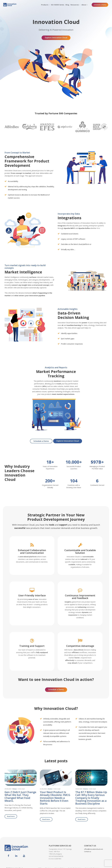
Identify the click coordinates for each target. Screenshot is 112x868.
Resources (75, 5)
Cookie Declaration (75, 864)
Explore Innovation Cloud (56, 37)
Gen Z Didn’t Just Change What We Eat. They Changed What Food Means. (20, 795)
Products (45, 5)
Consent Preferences (92, 864)
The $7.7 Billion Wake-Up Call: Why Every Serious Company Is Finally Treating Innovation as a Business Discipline (91, 797)
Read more (11, 815)
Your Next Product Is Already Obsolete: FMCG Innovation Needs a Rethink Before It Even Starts (55, 797)
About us (48, 864)
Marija (15, 788)
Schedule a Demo (100, 5)
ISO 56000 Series (58, 5)
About (84, 5)
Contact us (88, 848)
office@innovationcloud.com (94, 845)
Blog (67, 5)
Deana (50, 788)
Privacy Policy (59, 864)
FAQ (40, 864)
